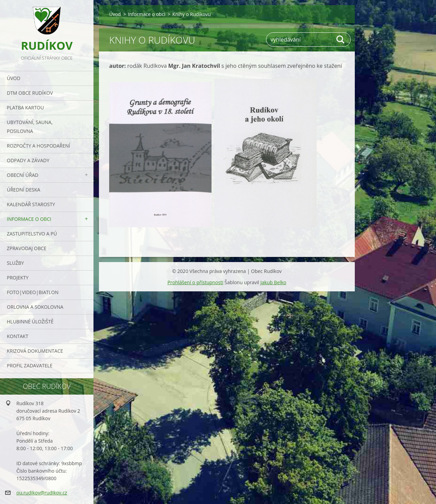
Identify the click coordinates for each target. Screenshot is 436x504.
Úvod (14, 78)
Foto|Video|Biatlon (33, 292)
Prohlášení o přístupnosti (195, 282)
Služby (15, 263)
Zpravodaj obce (27, 248)
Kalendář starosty (31, 204)
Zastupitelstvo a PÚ (32, 234)
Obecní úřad (23, 175)
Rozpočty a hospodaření (38, 146)
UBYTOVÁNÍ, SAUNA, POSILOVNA (30, 127)
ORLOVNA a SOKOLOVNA (35, 307)
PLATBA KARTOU (25, 108)
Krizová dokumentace (35, 351)
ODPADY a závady (28, 160)
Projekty (18, 278)
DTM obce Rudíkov (30, 93)
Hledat (341, 40)
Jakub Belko (273, 282)
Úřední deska (24, 190)
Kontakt (18, 336)
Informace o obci (29, 219)
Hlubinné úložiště (30, 322)
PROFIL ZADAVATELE (30, 365)
